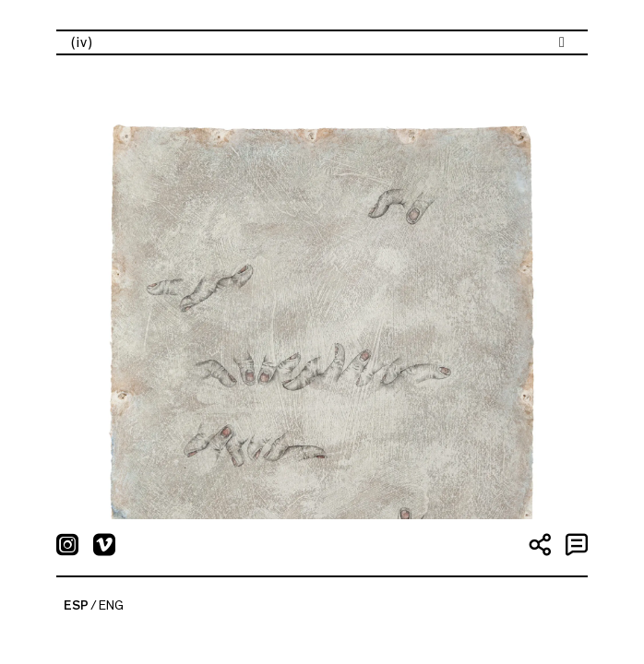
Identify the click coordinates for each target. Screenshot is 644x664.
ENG (111, 606)
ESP (76, 606)
